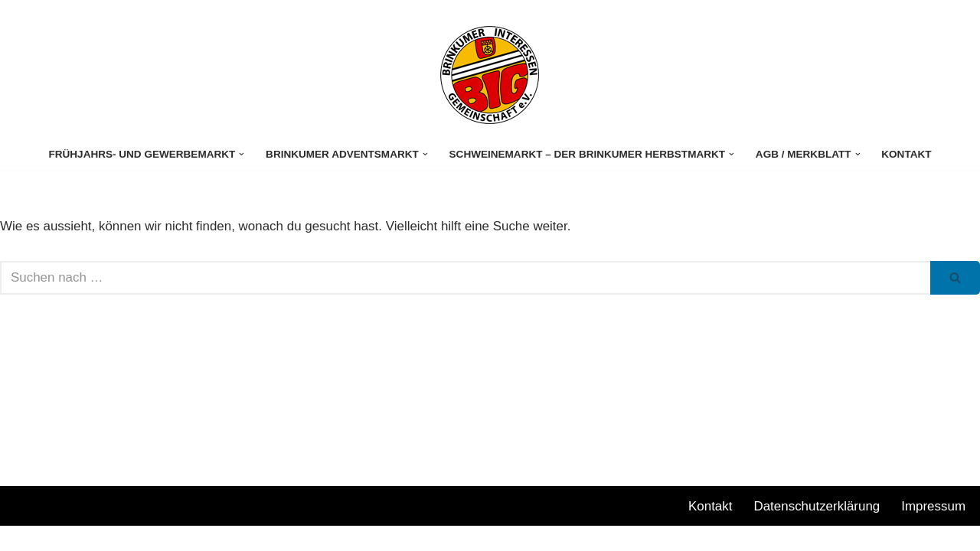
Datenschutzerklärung (817, 531)
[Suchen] (465, 278)
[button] (241, 154)
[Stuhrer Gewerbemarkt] (490, 75)
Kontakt (908, 154)
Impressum (933, 531)
